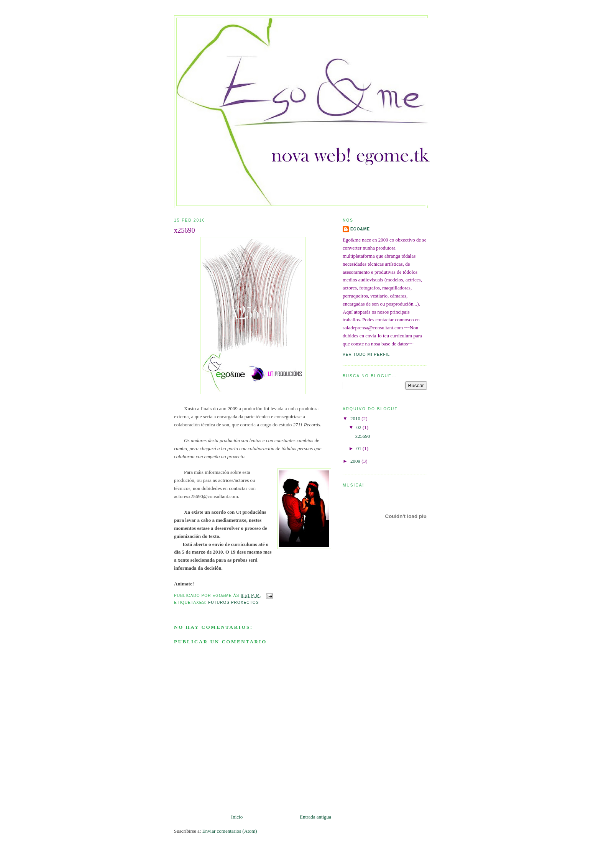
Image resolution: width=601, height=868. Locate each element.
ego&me (360, 229)
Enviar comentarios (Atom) (230, 831)
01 (360, 448)
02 (360, 427)
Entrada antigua (315, 817)
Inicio (237, 817)
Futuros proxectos (233, 603)
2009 (356, 461)
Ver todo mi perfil (366, 354)
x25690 (185, 230)
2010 (356, 418)
